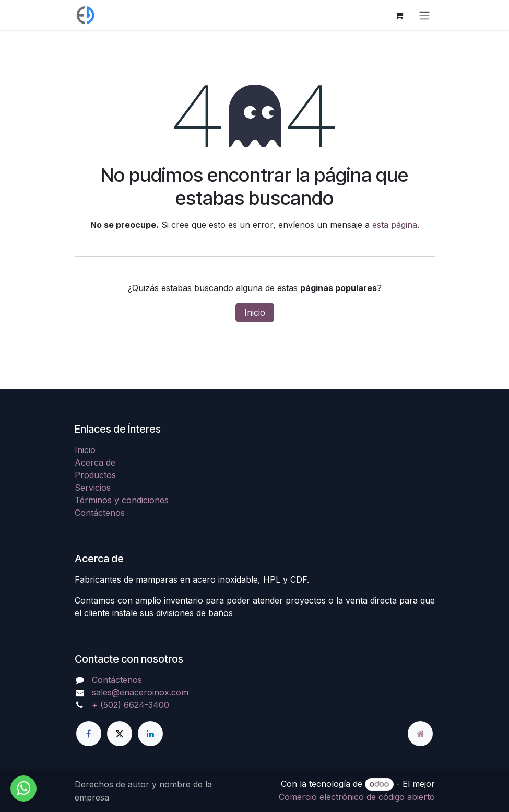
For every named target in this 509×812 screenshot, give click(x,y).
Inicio (255, 312)
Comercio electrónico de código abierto (357, 797)
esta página (395, 225)
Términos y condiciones (122, 500)
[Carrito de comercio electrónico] (399, 15)
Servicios (93, 488)
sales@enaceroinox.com (140, 692)
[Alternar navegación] (424, 15)
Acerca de (95, 462)
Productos (95, 475)
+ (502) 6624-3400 (131, 705)
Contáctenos (100, 513)
